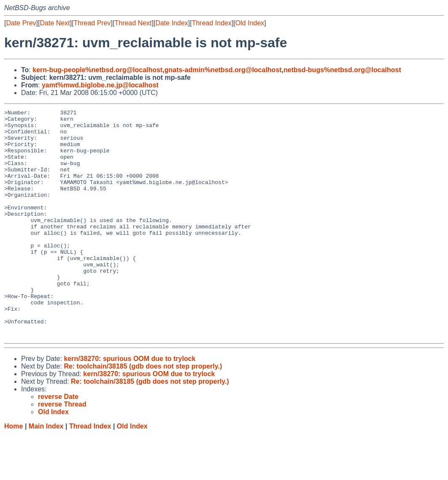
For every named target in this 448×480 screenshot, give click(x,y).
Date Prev (21, 23)
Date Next (55, 23)
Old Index (250, 23)
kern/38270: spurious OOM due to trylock (130, 404)
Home (13, 472)
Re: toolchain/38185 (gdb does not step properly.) (143, 412)
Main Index (46, 472)
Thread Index (212, 23)
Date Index (171, 23)
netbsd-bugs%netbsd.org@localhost (342, 70)
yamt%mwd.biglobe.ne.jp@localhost (100, 85)
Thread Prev (92, 23)
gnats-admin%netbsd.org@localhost (223, 70)
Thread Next (133, 23)
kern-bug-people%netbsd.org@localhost (97, 70)
